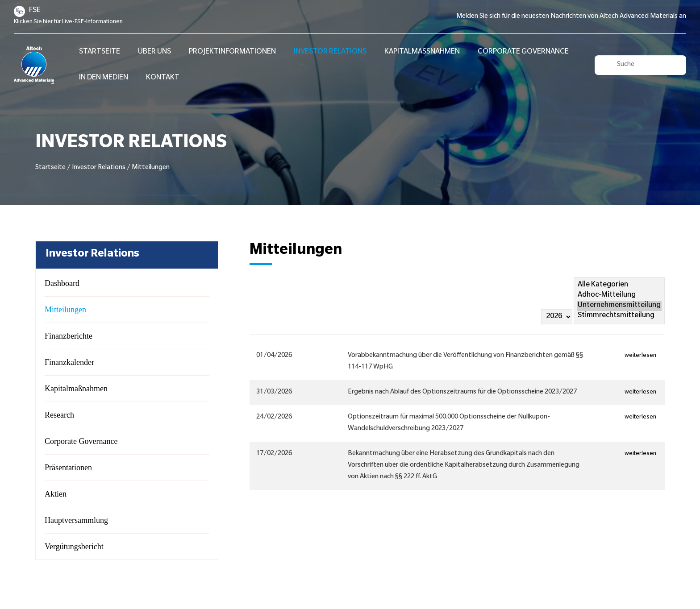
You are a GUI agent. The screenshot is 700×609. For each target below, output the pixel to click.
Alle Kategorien (619, 285)
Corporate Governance (523, 52)
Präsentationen (68, 468)
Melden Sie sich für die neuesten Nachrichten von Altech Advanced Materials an (571, 17)
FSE (35, 11)
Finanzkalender (69, 362)
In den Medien (104, 78)
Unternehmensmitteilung (619, 306)
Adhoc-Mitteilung (619, 296)
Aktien (56, 494)
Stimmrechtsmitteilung (619, 316)
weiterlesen (641, 356)
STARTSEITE (100, 52)
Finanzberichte (69, 336)
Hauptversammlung (76, 520)
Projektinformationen (232, 52)
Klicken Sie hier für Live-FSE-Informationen (68, 22)
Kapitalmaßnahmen (422, 52)
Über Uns (154, 52)
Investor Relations (330, 52)
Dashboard (62, 283)
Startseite (50, 168)
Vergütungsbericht (74, 547)
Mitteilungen (65, 310)
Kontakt (163, 78)
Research (59, 415)
